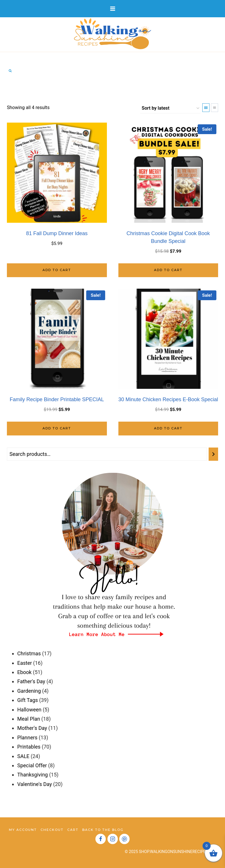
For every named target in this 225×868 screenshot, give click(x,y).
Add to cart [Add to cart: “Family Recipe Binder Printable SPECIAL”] (57, 428)
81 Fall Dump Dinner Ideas (57, 233)
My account (23, 830)
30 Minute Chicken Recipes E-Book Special (168, 399)
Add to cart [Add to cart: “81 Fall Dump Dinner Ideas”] (57, 270)
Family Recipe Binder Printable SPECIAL (57, 399)
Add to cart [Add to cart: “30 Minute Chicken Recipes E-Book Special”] (168, 428)
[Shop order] (170, 108)
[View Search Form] (10, 71)
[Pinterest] (124, 839)
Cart (73, 830)
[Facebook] (101, 839)
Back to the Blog (103, 830)
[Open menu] (112, 8)
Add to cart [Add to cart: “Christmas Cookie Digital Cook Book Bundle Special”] (168, 270)
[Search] (213, 454)
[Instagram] (113, 839)
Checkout (52, 830)
